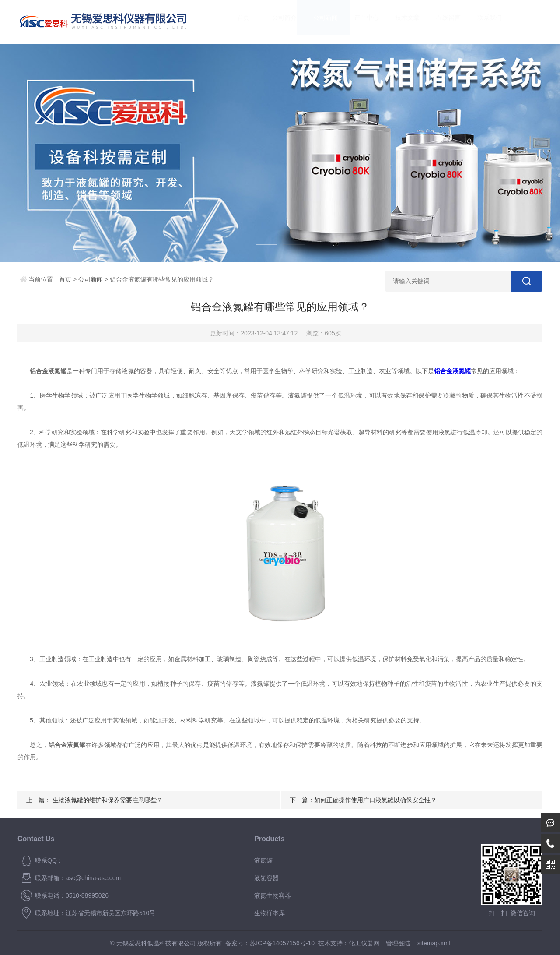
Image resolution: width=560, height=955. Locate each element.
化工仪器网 (364, 943)
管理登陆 (398, 943)
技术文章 (399, 22)
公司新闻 (317, 22)
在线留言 (440, 22)
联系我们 (481, 22)
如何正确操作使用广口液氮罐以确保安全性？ (375, 800)
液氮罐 (263, 860)
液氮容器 (266, 878)
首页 (235, 22)
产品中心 (358, 22)
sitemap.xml (434, 943)
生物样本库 (269, 913)
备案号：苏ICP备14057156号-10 (270, 943)
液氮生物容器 (273, 895)
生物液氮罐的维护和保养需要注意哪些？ (108, 800)
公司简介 (276, 22)
